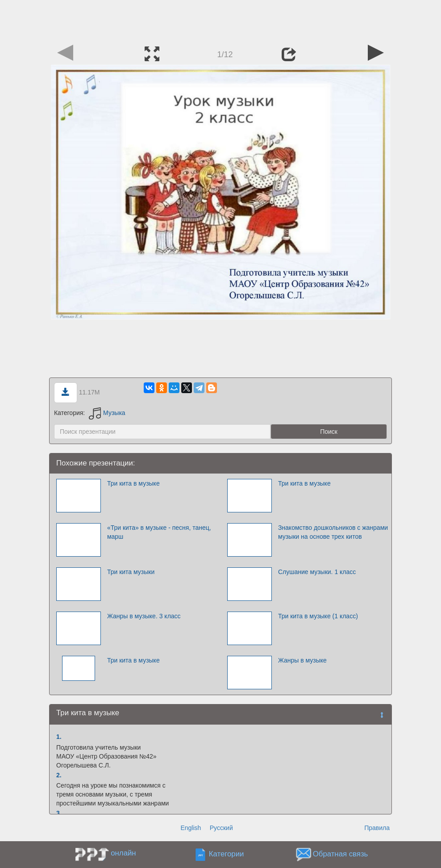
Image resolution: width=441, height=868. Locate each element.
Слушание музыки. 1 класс (317, 572)
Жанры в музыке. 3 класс (144, 616)
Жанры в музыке (302, 660)
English (191, 828)
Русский (221, 828)
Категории (227, 854)
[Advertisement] (220, 20)
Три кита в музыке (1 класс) (318, 616)
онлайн (123, 853)
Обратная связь (341, 854)
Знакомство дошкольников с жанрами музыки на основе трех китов (333, 532)
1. (59, 737)
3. (59, 813)
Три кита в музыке (133, 483)
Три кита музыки (131, 572)
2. (59, 775)
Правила (377, 828)
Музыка (107, 413)
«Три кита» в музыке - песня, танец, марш (159, 532)
